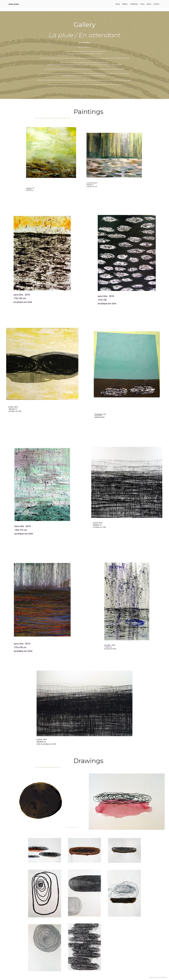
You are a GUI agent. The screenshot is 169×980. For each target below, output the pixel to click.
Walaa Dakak (14, 4)
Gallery (124, 4)
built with (159, 977)
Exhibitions (134, 4)
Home (118, 4)
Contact (156, 4)
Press (142, 4)
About (149, 4)
